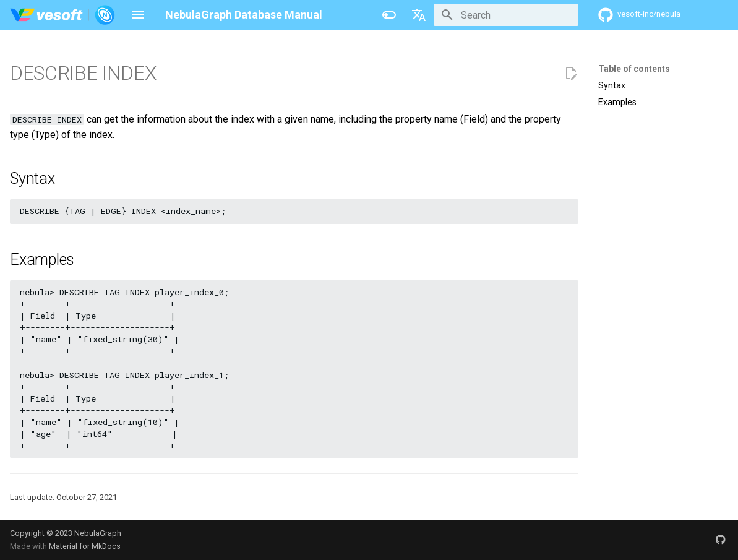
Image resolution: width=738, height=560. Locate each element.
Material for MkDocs (85, 546)
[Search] (506, 15)
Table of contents (634, 69)
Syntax (612, 85)
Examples (617, 102)
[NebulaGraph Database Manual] (63, 15)
